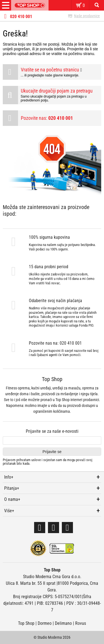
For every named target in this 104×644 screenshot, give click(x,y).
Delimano (63, 623)
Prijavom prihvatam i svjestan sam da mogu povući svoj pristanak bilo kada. (48, 462)
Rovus (81, 623)
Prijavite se (52, 452)
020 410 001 (21, 17)
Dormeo (45, 623)
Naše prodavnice (87, 16)
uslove (36, 460)
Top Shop (26, 623)
